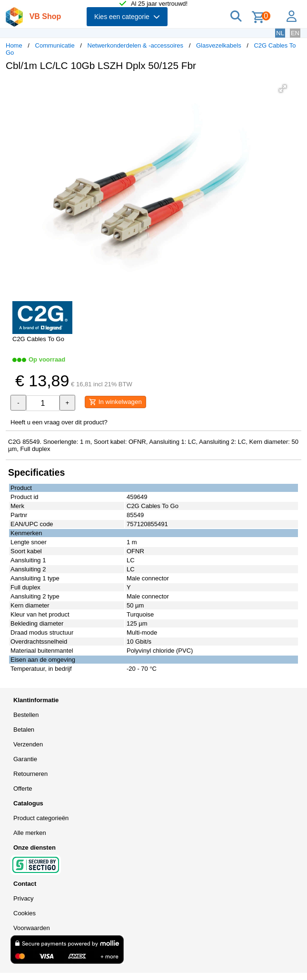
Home (14, 45)
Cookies (25, 913)
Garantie (25, 759)
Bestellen (26, 715)
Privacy (24, 898)
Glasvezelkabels (219, 45)
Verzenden (28, 744)
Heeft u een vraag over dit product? (59, 422)
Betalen (24, 730)
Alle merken (30, 833)
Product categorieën (41, 818)
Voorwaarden (32, 928)
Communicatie (55, 45)
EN (295, 33)
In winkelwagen (115, 402)
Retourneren (30, 774)
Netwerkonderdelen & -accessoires (136, 45)
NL (280, 33)
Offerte (23, 789)
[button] (283, 88)
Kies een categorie (127, 17)
